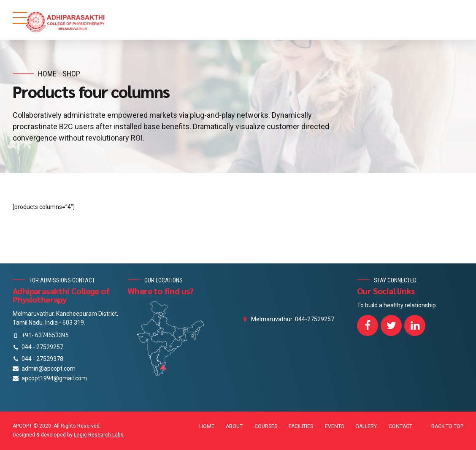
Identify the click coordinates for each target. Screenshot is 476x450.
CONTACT (400, 426)
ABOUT (234, 426)
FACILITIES (301, 426)
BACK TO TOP (447, 426)
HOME (207, 426)
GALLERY (366, 426)
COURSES (266, 426)
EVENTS (334, 426)
